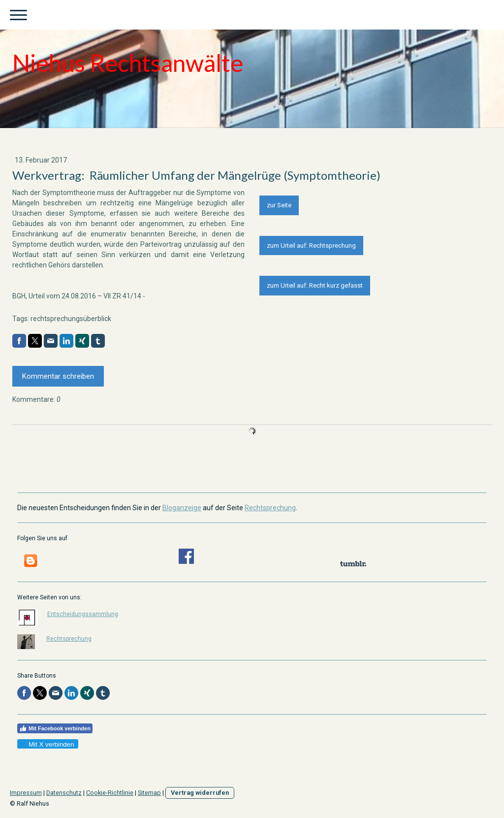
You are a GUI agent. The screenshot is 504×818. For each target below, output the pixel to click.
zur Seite (279, 205)
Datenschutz (64, 793)
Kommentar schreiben (58, 376)
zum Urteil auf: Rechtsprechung (311, 245)
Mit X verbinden (47, 744)
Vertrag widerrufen (200, 793)
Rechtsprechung (270, 508)
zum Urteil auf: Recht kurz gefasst (315, 285)
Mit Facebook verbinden (55, 728)
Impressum (26, 793)
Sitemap (149, 793)
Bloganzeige (182, 508)
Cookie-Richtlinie (110, 793)
